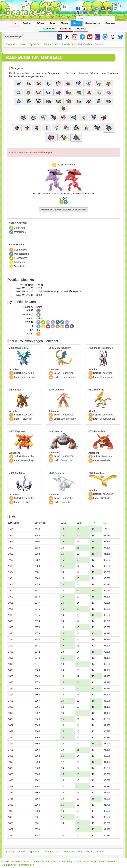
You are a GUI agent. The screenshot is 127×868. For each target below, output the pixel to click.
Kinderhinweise (107, 862)
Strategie (110, 23)
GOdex (41, 23)
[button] (19, 83)
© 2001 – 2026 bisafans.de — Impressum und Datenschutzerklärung (37, 862)
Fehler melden (27, 865)
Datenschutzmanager (85, 862)
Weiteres (81, 29)
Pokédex (27, 23)
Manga (64, 23)
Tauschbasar (48, 29)
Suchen (120, 19)
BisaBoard (65, 29)
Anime (53, 23)
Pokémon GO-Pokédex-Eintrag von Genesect (63, 210)
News (14, 23)
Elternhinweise (9, 865)
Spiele (77, 23)
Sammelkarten (93, 23)
